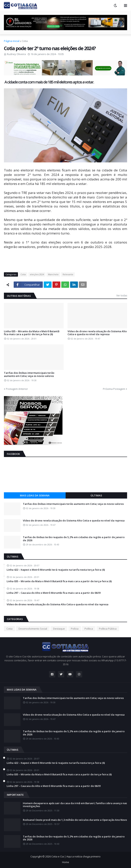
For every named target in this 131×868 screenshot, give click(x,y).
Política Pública (108, 629)
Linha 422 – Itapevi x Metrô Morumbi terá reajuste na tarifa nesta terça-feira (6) (56, 570)
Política (89, 629)
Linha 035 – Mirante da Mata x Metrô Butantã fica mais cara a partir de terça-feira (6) (32, 333)
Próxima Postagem (114, 389)
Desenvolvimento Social (33, 629)
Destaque (59, 629)
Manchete (53, 274)
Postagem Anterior (17, 389)
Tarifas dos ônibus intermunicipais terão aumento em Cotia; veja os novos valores (29, 374)
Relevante (68, 274)
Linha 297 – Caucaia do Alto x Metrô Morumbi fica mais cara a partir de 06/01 (54, 593)
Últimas (96, 495)
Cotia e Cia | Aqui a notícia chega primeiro (76, 856)
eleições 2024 (37, 274)
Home (66, 862)
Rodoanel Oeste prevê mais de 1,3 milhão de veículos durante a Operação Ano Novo (75, 820)
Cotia (25, 41)
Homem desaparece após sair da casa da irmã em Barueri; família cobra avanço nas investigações (75, 805)
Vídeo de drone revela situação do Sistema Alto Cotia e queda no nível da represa (97, 333)
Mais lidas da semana (35, 495)
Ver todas (122, 296)
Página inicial (12, 41)
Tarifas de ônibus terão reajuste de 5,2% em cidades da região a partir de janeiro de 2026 (74, 539)
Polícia (75, 629)
